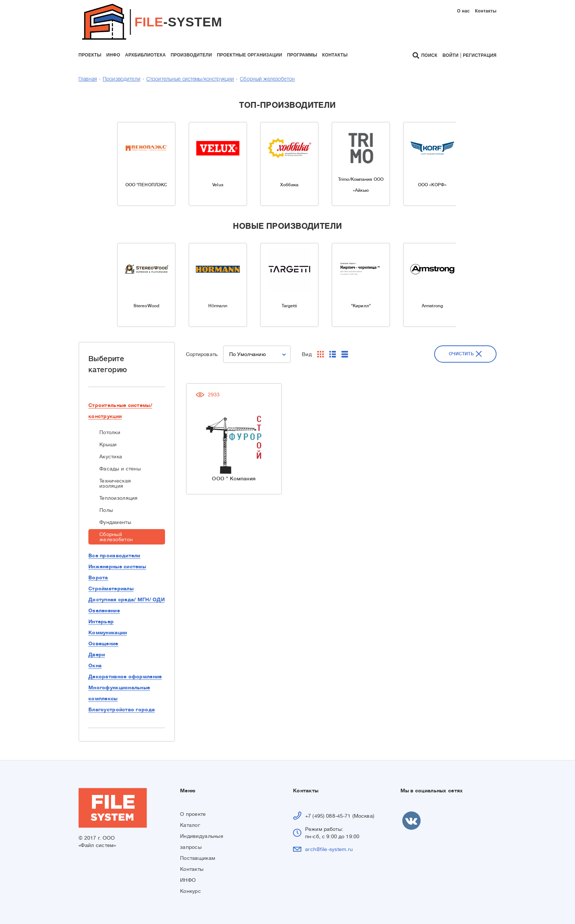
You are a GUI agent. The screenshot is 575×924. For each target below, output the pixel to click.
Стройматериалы (111, 588)
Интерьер (101, 621)
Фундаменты (115, 522)
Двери (97, 654)
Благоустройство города (122, 709)
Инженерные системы (117, 566)
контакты (335, 55)
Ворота (98, 577)
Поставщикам (198, 858)
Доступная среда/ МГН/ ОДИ (127, 599)
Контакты (486, 11)
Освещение (103, 643)
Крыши (108, 444)
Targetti (290, 306)
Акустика (111, 456)
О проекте (193, 814)
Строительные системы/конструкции (190, 79)
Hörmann (218, 306)
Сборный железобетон (267, 79)
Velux (218, 185)
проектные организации (249, 55)
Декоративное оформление (125, 676)
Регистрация (480, 55)
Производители (122, 79)
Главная (88, 79)
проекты (90, 55)
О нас (463, 11)
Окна (95, 665)
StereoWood (146, 306)
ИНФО (188, 880)
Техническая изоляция (115, 483)
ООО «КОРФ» (432, 185)
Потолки (110, 432)
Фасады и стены (120, 469)
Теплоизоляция (119, 498)
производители (191, 55)
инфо (113, 55)
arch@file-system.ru (329, 849)
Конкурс (191, 891)
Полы (106, 510)
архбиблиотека (145, 55)
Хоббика (289, 185)
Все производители (114, 555)
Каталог (190, 825)
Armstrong (432, 306)
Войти (451, 55)
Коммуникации (108, 632)
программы (302, 55)
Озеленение (104, 610)
